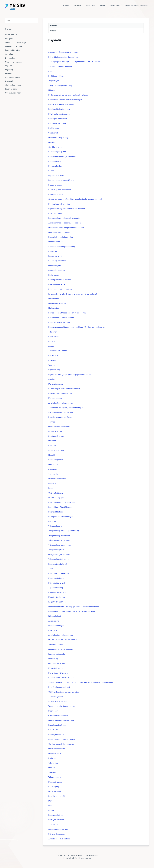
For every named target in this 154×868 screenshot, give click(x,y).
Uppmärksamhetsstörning (59, 829)
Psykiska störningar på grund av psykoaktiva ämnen (70, 374)
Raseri (51, 71)
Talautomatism (55, 777)
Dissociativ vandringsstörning (61, 232)
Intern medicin (11, 35)
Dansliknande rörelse (57, 725)
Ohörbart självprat (56, 493)
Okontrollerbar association (59, 426)
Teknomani (53, 332)
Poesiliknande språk (57, 796)
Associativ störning (56, 450)
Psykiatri (53, 31)
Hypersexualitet (55, 753)
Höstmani (52, 90)
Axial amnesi (54, 825)
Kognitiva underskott (57, 592)
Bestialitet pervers (56, 460)
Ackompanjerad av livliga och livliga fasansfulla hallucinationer (74, 62)
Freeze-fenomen (55, 185)
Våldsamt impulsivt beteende (60, 66)
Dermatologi (10, 58)
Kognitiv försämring (57, 597)
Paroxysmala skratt (56, 820)
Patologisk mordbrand (58, 119)
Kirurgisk (9, 39)
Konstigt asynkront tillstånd (60, 280)
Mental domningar (56, 625)
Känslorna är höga (56, 578)
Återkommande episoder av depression (65, 223)
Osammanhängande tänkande (61, 649)
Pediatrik (9, 73)
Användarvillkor (76, 855)
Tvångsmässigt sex (56, 550)
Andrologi (9, 54)
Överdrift (52, 441)
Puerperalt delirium (56, 166)
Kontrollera (90, 5)
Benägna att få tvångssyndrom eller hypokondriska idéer (72, 611)
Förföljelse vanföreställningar (60, 516)
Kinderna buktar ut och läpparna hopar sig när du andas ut (73, 294)
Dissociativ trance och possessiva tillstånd (66, 227)
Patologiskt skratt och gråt (59, 109)
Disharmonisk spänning (58, 137)
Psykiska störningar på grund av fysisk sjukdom (68, 95)
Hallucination (54, 299)
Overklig (52, 142)
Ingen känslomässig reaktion (60, 289)
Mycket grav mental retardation (61, 104)
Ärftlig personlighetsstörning (60, 85)
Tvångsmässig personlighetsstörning (64, 531)
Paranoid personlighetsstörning (61, 502)
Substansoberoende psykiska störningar (65, 100)
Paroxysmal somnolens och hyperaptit (64, 218)
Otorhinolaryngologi (14, 62)
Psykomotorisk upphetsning (60, 393)
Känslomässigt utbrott (58, 564)
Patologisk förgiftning (57, 123)
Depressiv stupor (55, 782)
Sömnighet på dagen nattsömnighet (63, 52)
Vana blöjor (53, 730)
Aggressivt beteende (57, 270)
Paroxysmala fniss (56, 815)
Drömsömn (53, 464)
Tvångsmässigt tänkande (59, 559)
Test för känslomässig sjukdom (136, 5)
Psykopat (52, 360)
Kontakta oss (61, 855)
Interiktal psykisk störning (59, 322)
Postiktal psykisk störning (59, 204)
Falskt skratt (53, 336)
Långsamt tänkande (57, 654)
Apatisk (51, 379)
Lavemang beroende (57, 284)
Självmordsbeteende (57, 834)
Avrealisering (54, 621)
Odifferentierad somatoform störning (64, 692)
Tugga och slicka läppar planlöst (62, 706)
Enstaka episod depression (60, 190)
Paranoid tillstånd (56, 512)
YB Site (75, 858)
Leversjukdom (11, 89)
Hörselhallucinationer (57, 303)
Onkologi (9, 81)
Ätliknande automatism (58, 351)
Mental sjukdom (55, 398)
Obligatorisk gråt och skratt (60, 554)
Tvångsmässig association (59, 535)
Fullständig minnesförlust (59, 687)
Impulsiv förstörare (56, 175)
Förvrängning (54, 787)
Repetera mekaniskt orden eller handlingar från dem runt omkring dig (77, 327)
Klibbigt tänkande (56, 668)
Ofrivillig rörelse (55, 147)
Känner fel (53, 251)
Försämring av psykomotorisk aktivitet (64, 389)
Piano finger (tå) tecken (58, 673)
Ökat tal (52, 768)
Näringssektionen (13, 77)
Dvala (51, 488)
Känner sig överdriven (57, 261)
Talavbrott (52, 772)
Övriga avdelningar (13, 93)
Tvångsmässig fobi (56, 526)
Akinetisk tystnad (56, 697)
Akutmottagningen (13, 85)
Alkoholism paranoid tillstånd (61, 412)
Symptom (78, 5)
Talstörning (53, 763)
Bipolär (51, 810)
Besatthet (52, 521)
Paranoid (52, 445)
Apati (51, 569)
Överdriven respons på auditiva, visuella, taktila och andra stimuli (75, 199)
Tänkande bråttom (56, 644)
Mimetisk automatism (57, 479)
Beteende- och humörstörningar (62, 739)
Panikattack (53, 355)
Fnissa (51, 171)
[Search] (22, 20)
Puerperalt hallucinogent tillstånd (62, 156)
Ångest (51, 346)
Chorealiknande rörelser (58, 715)
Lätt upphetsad (55, 616)
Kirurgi (102, 5)
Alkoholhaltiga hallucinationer (61, 403)
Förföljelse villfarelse (57, 76)
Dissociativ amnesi (56, 242)
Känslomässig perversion (59, 573)
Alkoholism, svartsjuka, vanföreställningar (66, 408)
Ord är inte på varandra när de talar (63, 640)
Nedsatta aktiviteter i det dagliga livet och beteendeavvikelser (74, 607)
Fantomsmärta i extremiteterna (61, 318)
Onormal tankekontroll (58, 663)
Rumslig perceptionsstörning (60, 417)
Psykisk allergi (54, 370)
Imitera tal (52, 483)
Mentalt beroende (56, 384)
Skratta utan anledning (58, 701)
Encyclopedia (115, 5)
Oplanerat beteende (57, 749)
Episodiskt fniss (55, 213)
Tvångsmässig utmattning (59, 540)
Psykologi (9, 70)
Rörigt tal (52, 758)
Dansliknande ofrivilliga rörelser (61, 720)
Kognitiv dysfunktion (57, 602)
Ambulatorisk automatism (59, 839)
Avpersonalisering (56, 588)
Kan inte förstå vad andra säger (61, 678)
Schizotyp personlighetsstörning (62, 246)
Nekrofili (52, 455)
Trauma (51, 365)
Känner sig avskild (56, 256)
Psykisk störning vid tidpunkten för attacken (67, 209)
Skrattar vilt (53, 133)
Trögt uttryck (54, 81)
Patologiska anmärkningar (59, 114)
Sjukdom (66, 5)
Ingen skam (53, 711)
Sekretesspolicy (92, 855)
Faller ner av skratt (56, 194)
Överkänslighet (55, 265)
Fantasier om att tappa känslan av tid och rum (67, 313)
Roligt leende (54, 275)
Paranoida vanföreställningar (60, 507)
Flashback (53, 630)
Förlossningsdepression (58, 152)
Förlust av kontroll (56, 431)
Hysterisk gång (55, 791)
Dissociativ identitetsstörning (61, 237)
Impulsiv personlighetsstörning (61, 180)
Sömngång (53, 469)
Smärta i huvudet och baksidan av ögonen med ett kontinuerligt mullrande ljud (81, 682)
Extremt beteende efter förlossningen (64, 57)
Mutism (51, 341)
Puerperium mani (55, 161)
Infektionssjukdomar (14, 46)
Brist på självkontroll (57, 583)
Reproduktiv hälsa (13, 50)
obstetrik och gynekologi (15, 42)
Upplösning (53, 659)
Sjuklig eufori (54, 128)
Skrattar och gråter (56, 436)
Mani (50, 801)
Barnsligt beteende (56, 734)
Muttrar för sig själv (56, 498)
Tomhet (51, 422)
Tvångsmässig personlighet (60, 545)
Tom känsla (53, 474)
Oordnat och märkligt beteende (61, 744)
